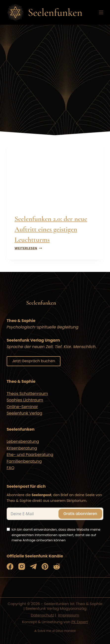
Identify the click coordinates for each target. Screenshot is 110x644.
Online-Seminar (22, 407)
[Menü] (101, 12)
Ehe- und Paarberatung (30, 455)
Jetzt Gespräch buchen (34, 361)
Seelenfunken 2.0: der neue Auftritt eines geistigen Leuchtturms (51, 229)
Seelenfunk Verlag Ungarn (33, 340)
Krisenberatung (22, 448)
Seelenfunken (55, 13)
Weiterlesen (28, 248)
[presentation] (55, 173)
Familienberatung (24, 461)
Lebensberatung (23, 441)
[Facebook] (10, 566)
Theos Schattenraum (27, 394)
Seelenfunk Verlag (25, 413)
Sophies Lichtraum (25, 400)
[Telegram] (33, 566)
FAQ (11, 468)
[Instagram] (22, 566)
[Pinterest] (45, 566)
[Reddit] (57, 566)
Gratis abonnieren (80, 514)
